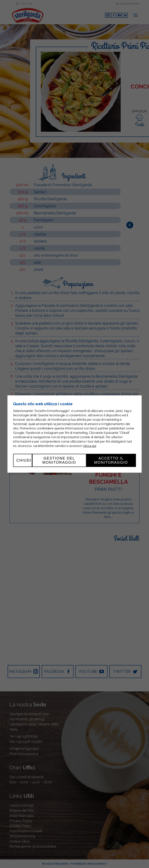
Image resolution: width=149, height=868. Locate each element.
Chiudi (24, 460)
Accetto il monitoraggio (111, 460)
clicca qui (90, 446)
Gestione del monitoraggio (59, 460)
